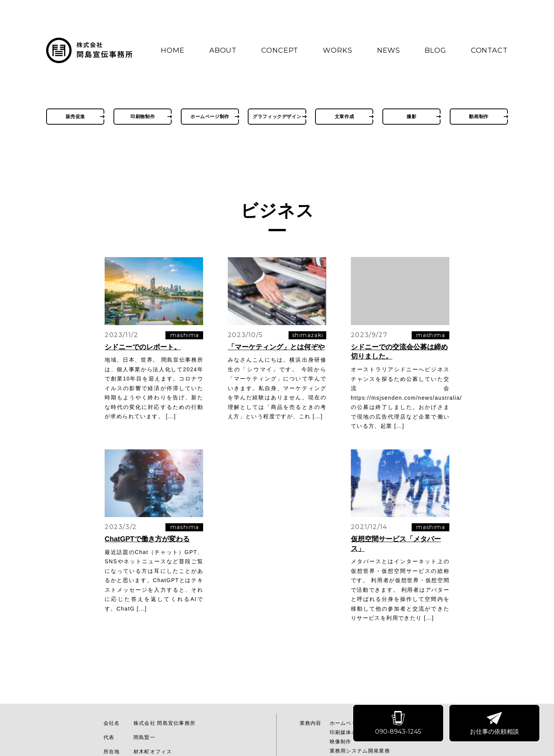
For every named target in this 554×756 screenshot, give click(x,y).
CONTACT (489, 50)
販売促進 (75, 116)
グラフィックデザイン (277, 116)
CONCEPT (280, 50)
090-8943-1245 (399, 724)
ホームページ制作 (210, 116)
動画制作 (479, 116)
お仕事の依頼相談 (495, 724)
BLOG (436, 50)
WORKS (338, 50)
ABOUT (223, 50)
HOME (173, 50)
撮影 (411, 116)
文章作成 (344, 116)
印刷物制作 (143, 116)
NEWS (389, 50)
